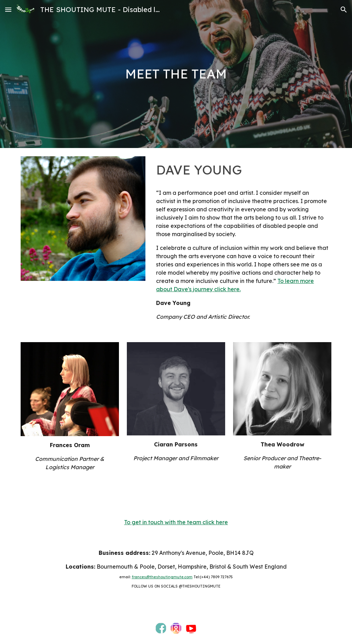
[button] (8, 9)
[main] (176, 74)
